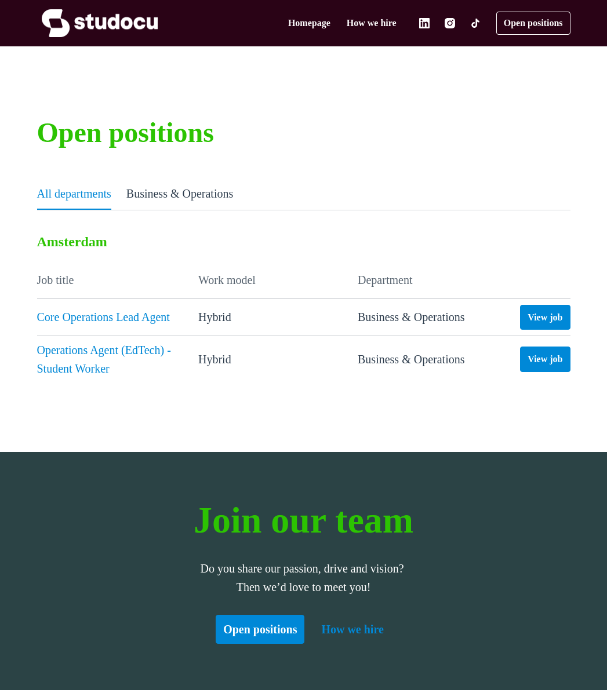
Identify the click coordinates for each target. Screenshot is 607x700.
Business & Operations (198, 194)
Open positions (529, 23)
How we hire (360, 23)
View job (544, 322)
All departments (80, 194)
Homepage (292, 23)
